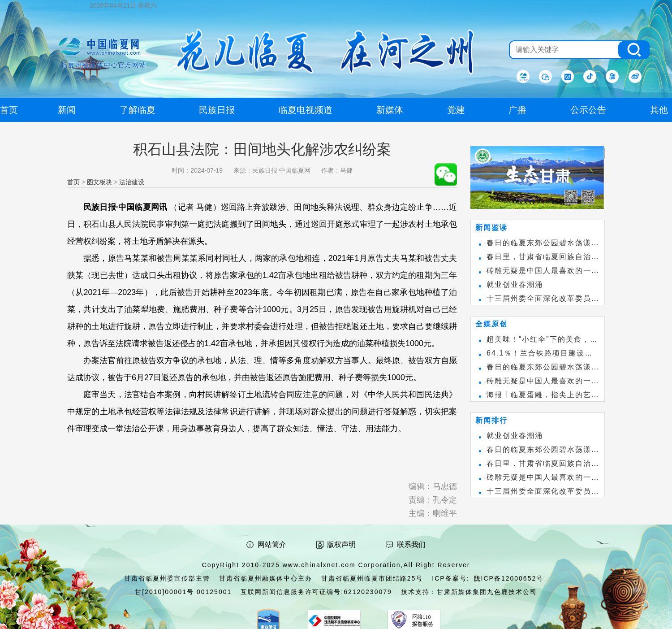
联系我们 (411, 544)
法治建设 (132, 182)
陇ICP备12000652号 (509, 578)
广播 (517, 110)
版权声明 (341, 544)
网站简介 (272, 544)
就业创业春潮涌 (515, 284)
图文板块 (99, 182)
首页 (73, 182)
